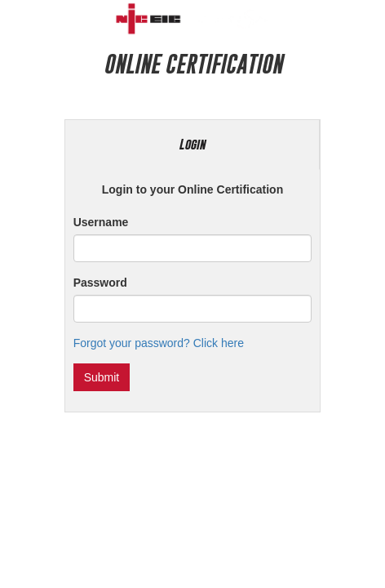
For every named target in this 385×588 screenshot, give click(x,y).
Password (100, 283)
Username (101, 222)
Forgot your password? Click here (159, 343)
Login (192, 144)
